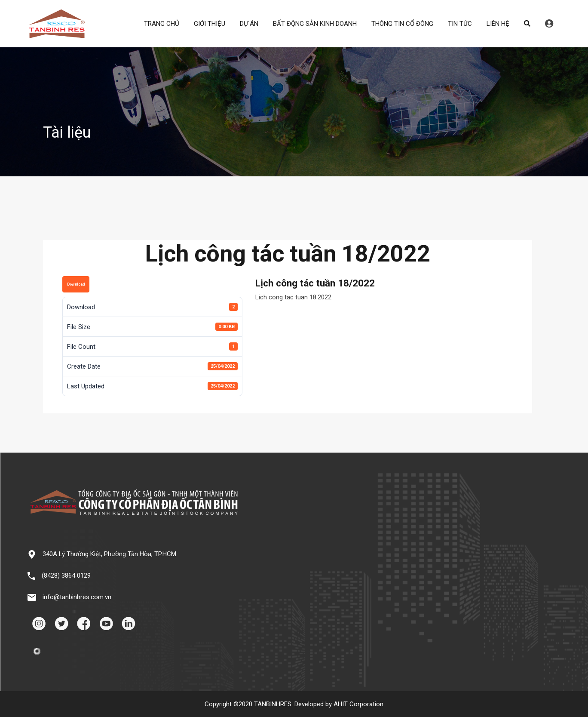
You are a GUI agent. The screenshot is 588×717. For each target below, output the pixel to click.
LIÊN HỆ (498, 24)
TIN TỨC (460, 24)
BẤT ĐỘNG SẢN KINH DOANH (315, 24)
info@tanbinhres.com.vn (77, 597)
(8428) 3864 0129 (66, 575)
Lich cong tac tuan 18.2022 (293, 297)
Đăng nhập (549, 24)
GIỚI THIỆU (210, 24)
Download (76, 284)
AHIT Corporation (358, 704)
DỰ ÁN (249, 24)
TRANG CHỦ (162, 24)
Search (527, 24)
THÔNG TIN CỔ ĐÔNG (402, 24)
